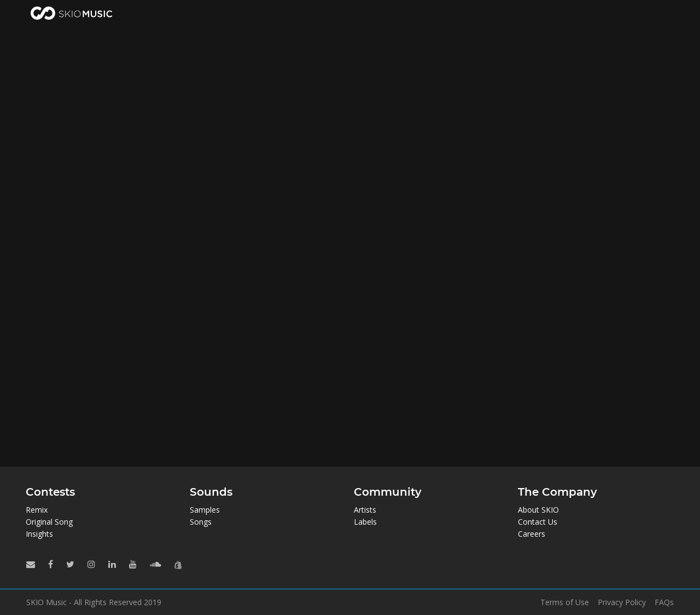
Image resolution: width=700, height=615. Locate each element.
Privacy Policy (622, 602)
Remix (37, 510)
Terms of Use (565, 602)
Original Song (49, 522)
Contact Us (538, 522)
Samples (205, 510)
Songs (201, 522)
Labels (365, 522)
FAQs (664, 602)
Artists (365, 510)
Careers (532, 534)
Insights (39, 534)
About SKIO (538, 510)
